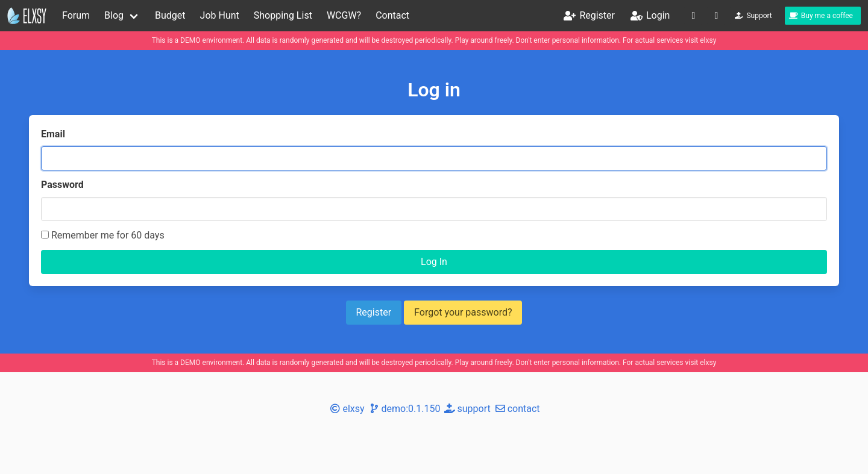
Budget (170, 15)
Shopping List (283, 15)
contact (517, 409)
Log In (434, 262)
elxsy (708, 40)
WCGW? (344, 15)
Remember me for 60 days (103, 235)
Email (53, 134)
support (466, 409)
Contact (392, 15)
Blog (114, 15)
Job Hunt (220, 15)
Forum (76, 15)
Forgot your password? (463, 312)
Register (374, 312)
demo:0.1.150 (404, 409)
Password (62, 185)
